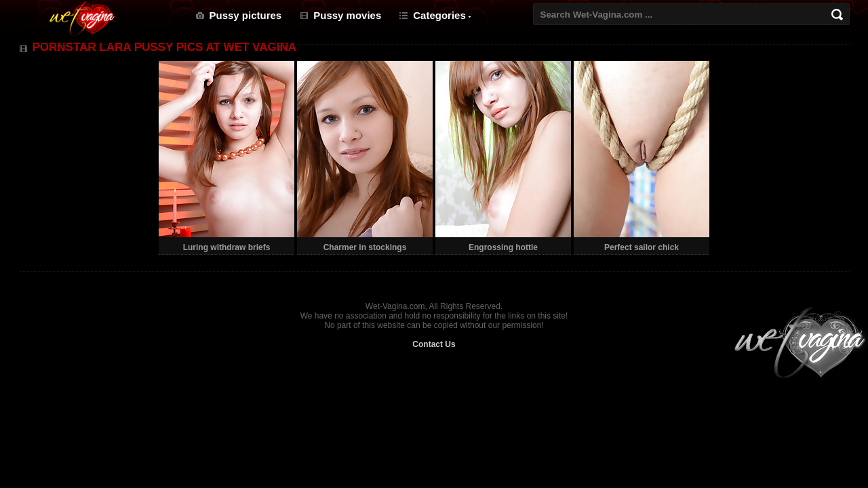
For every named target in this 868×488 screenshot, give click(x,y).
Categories (439, 15)
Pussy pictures (246, 15)
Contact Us (434, 344)
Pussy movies (347, 15)
